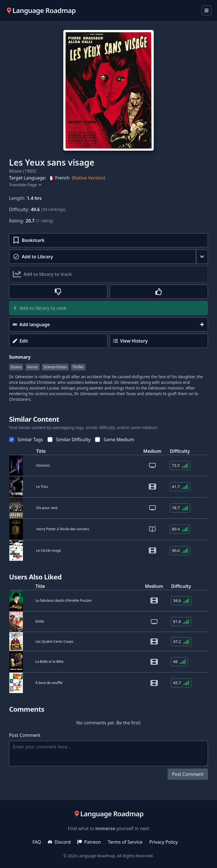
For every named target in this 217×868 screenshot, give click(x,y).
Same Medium (114, 440)
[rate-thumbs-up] (159, 292)
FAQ (37, 842)
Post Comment (188, 774)
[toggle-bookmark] (108, 240)
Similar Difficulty (69, 440)
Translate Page (25, 185)
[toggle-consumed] (103, 257)
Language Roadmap (96, 856)
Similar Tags (26, 440)
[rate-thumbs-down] (58, 292)
